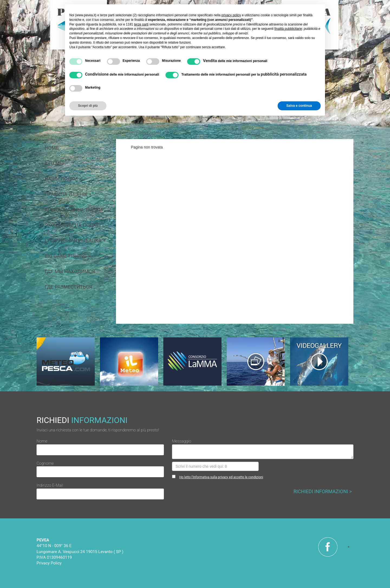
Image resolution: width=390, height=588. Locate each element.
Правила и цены (68, 194)
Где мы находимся (70, 271)
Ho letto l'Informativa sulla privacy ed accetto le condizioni (221, 477)
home (52, 148)
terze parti (141, 24)
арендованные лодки (74, 210)
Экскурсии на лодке (72, 225)
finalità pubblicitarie (288, 29)
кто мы (54, 163)
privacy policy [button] (231, 15)
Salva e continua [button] (299, 106)
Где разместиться (68, 287)
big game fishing (68, 256)
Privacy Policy (49, 563)
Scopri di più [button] (88, 106)
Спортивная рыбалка (75, 240)
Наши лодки (63, 179)
